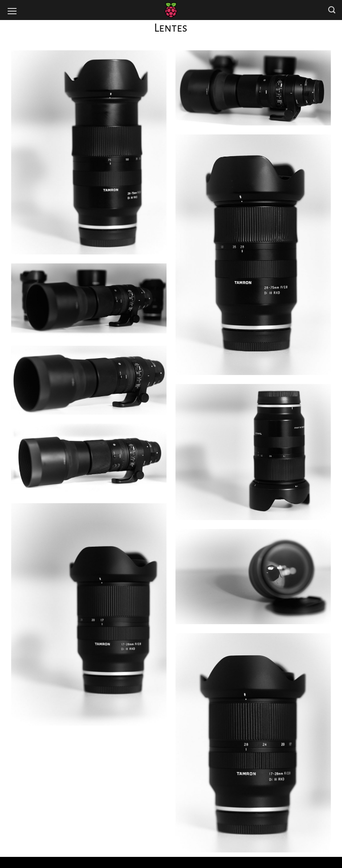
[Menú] (12, 11)
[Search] (332, 10)
